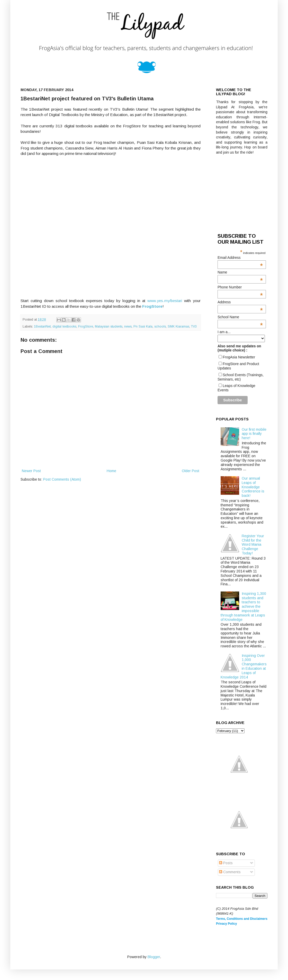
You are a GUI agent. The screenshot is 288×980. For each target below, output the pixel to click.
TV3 (194, 326)
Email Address (240, 258)
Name (240, 272)
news (128, 326)
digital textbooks (64, 326)
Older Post (191, 471)
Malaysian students (109, 326)
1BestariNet (42, 326)
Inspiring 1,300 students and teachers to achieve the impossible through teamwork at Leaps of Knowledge (244, 607)
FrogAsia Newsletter (239, 357)
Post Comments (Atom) (62, 479)
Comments (230, 872)
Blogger (154, 957)
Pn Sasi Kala (143, 326)
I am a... (224, 332)
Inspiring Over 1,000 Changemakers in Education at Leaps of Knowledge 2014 (244, 666)
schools (160, 326)
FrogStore (86, 326)
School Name (240, 317)
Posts (226, 863)
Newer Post (31, 471)
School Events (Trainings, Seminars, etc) (241, 377)
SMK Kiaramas (178, 326)
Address (240, 302)
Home (111, 471)
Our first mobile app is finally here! (254, 434)
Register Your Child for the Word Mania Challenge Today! (253, 545)
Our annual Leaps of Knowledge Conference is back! (253, 487)
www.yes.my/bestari (165, 301)
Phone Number (240, 287)
